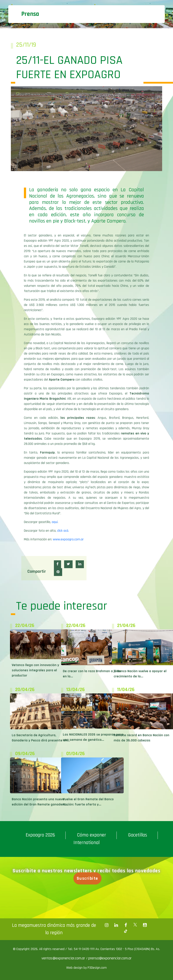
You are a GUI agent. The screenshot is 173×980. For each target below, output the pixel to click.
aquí (55, 522)
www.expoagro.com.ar (68, 539)
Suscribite (90, 878)
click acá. (63, 531)
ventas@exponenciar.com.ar (64, 958)
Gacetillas (138, 835)
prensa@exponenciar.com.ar (110, 958)
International (86, 843)
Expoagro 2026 (40, 835)
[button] (57, 564)
